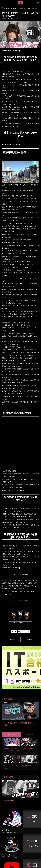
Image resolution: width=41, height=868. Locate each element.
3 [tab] (22, 718)
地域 (9, 19)
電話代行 (4, 19)
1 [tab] (18, 718)
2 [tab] (20, 718)
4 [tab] (23, 718)
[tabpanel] (20, 715)
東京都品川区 (14, 19)
